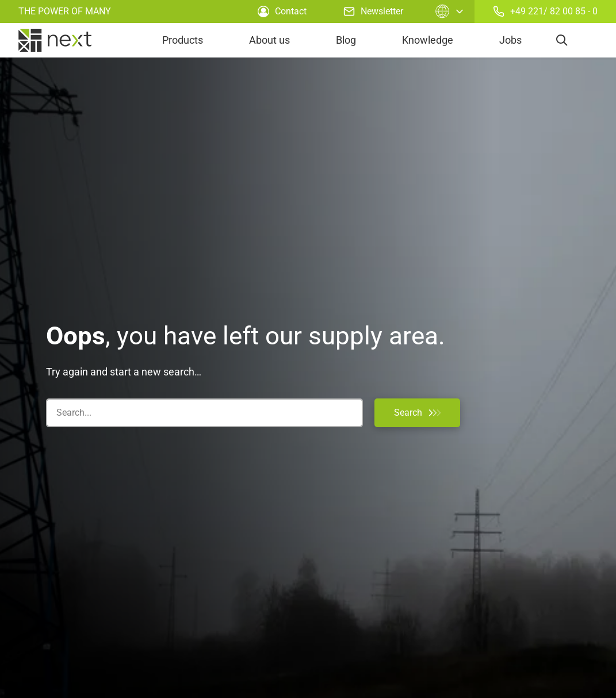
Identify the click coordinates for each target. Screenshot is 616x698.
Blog (346, 40)
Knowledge (428, 40)
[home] (55, 40)
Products (183, 40)
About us (269, 40)
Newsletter (373, 11)
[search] (562, 40)
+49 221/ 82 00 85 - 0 (545, 11)
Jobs (510, 40)
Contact (282, 11)
